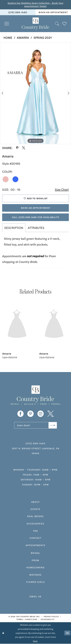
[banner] (35, 24)
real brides (35, 516)
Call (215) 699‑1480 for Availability (36, 217)
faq (36, 531)
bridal (35, 553)
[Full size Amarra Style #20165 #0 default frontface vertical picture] (35, 93)
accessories (35, 524)
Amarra (23, 38)
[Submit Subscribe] (53, 425)
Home (8, 38)
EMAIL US (36, 596)
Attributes (36, 228)
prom (36, 560)
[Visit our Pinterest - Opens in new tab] (30, 414)
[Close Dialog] (3, 633)
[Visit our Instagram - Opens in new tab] (41, 414)
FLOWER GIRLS (35, 582)
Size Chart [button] (62, 189)
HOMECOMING (35, 568)
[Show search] (57, 24)
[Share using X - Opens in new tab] (24, 148)
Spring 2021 (43, 38)
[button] (7, 24)
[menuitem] (18, 12)
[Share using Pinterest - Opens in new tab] (17, 148)
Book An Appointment (36, 208)
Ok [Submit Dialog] (67, 633)
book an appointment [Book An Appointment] (53, 12)
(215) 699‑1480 (35, 444)
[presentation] (17, 324)
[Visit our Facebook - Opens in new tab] (20, 414)
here (35, 641)
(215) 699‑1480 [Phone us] (18, 12)
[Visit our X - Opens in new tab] (51, 414)
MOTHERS (36, 575)
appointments (35, 545)
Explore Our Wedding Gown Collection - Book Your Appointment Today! (35, 5)
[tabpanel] (35, 93)
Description (14, 228)
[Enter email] (35, 425)
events (35, 509)
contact (35, 538)
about (35, 502)
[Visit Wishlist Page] (65, 24)
